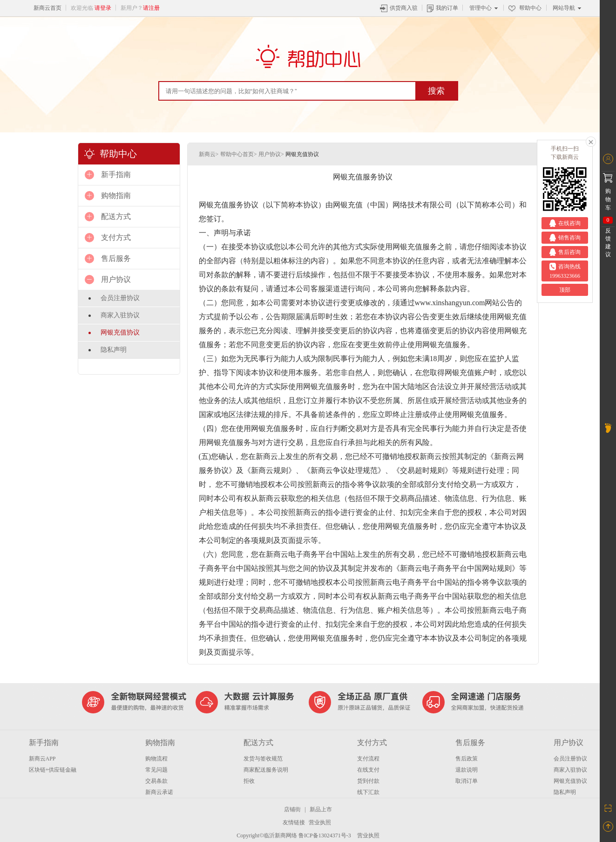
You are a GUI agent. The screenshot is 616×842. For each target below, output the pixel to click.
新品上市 (321, 809)
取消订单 (467, 781)
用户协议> (271, 154)
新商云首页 (47, 8)
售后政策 (467, 759)
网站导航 (567, 8)
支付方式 (372, 743)
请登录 (103, 8)
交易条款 (156, 781)
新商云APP (42, 759)
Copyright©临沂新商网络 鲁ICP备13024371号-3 (294, 835)
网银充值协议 (120, 332)
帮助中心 (525, 8)
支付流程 (368, 759)
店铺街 (292, 809)
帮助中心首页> (239, 154)
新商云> (209, 154)
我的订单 (443, 8)
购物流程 (156, 759)
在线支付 (368, 770)
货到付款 (368, 781)
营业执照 (320, 822)
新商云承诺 (159, 792)
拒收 (249, 781)
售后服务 (470, 743)
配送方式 (258, 743)
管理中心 (484, 8)
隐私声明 (114, 350)
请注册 (151, 8)
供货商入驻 (399, 8)
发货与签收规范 (263, 759)
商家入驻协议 (120, 315)
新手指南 (44, 743)
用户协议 (569, 743)
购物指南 (160, 743)
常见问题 (156, 770)
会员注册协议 (120, 298)
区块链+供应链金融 (53, 770)
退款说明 (467, 770)
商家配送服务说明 (266, 770)
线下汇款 (368, 792)
